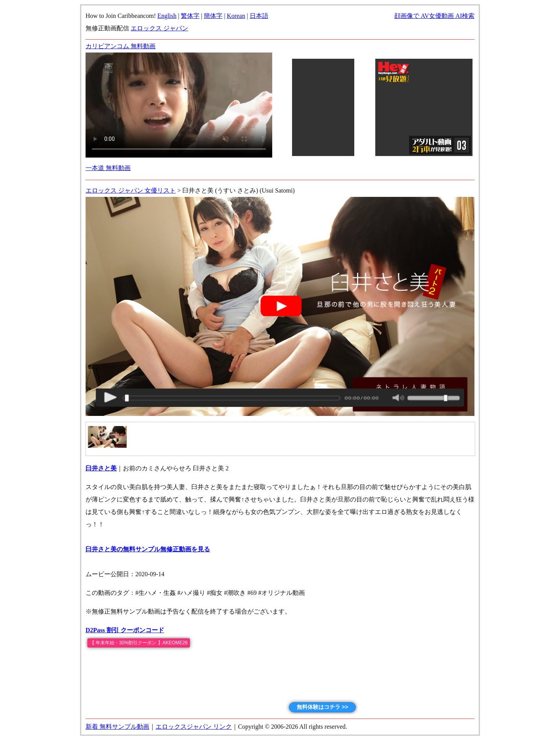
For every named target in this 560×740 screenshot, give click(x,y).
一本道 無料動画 (108, 168)
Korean (236, 16)
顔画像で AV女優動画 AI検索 (434, 16)
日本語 (259, 16)
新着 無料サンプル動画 (117, 727)
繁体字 (190, 16)
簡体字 (213, 16)
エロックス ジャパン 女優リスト (131, 190)
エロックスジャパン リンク (194, 727)
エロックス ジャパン (159, 28)
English (167, 16)
